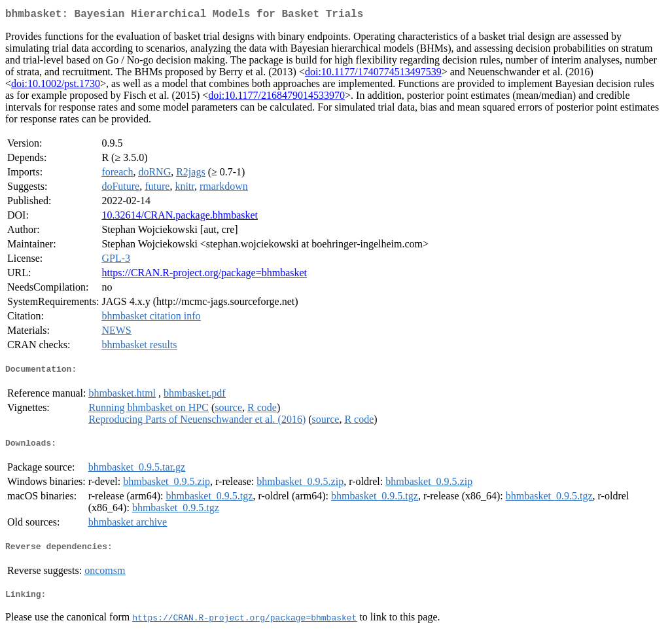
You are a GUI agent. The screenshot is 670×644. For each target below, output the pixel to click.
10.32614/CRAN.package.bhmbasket (180, 218)
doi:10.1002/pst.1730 (56, 86)
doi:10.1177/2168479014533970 (276, 98)
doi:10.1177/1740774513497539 (373, 74)
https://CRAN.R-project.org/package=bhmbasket (204, 275)
